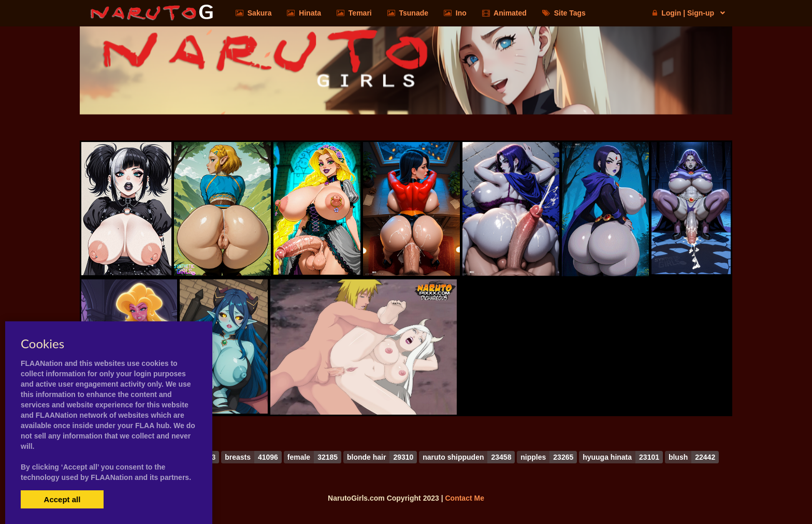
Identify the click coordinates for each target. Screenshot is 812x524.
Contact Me (464, 498)
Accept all (62, 499)
